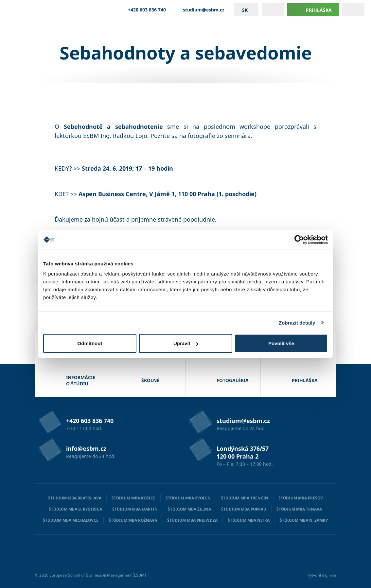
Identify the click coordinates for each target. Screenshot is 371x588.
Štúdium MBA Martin (135, 509)
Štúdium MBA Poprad (244, 509)
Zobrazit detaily (297, 322)
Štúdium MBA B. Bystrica (75, 509)
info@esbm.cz (86, 448)
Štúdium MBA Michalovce (71, 520)
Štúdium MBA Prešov (301, 498)
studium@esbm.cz (200, 10)
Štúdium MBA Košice (133, 498)
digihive (329, 575)
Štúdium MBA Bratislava (75, 498)
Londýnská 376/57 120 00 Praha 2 (243, 452)
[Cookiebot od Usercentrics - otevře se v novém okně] (299, 240)
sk (245, 10)
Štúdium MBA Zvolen (188, 498)
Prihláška (313, 10)
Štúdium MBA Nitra (249, 520)
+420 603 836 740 (143, 10)
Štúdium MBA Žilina (189, 509)
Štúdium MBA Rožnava (133, 520)
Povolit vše (281, 343)
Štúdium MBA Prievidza (192, 520)
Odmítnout (90, 343)
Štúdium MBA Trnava (299, 509)
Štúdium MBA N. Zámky (304, 520)
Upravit (186, 343)
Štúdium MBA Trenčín (245, 498)
